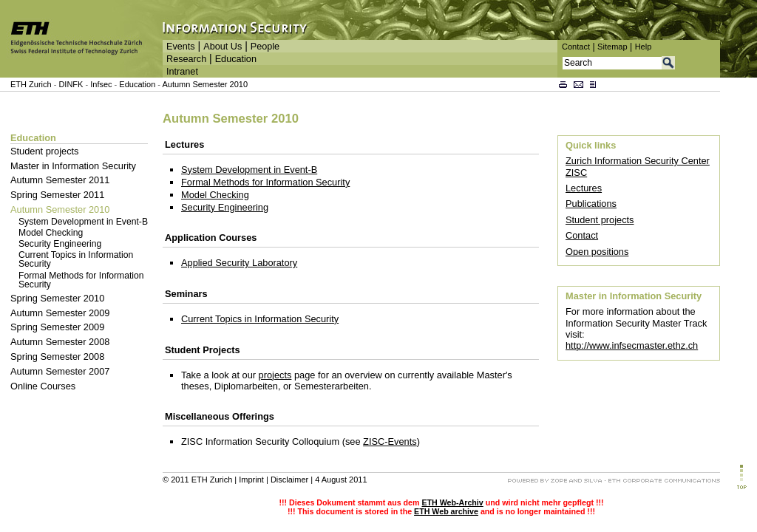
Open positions (597, 252)
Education (236, 59)
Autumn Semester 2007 (60, 371)
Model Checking (51, 233)
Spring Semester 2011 (57, 195)
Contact (576, 47)
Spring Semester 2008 (57, 357)
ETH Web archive (446, 511)
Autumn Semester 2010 (205, 84)
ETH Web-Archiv (452, 502)
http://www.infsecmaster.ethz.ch (632, 345)
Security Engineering (60, 244)
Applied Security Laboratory (239, 263)
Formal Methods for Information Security (81, 280)
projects (275, 375)
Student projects (44, 151)
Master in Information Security (73, 166)
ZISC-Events (390, 441)
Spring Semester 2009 (57, 327)
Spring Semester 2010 (57, 298)
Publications (591, 204)
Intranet (182, 72)
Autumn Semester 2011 (60, 180)
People (265, 47)
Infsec (101, 84)
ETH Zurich (31, 84)
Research (186, 59)
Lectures (584, 188)
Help (644, 47)
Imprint (251, 480)
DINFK (72, 84)
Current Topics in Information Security (76, 259)
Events (181, 47)
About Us (223, 47)
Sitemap (612, 47)
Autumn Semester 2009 (60, 313)
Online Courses (43, 386)
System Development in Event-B (83, 222)
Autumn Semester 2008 (60, 342)
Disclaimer (289, 480)
